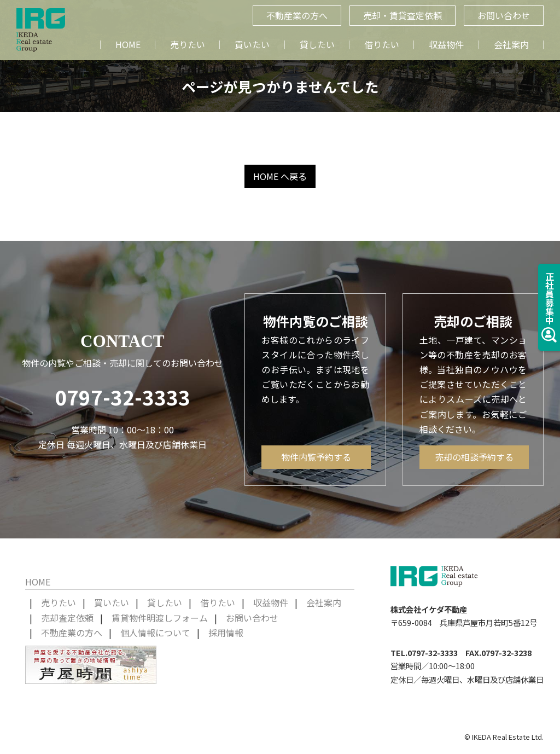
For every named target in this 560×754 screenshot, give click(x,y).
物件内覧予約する (316, 457)
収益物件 (446, 44)
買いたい (252, 44)
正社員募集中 (549, 307)
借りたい (382, 44)
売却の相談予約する (474, 457)
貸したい (317, 44)
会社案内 (511, 44)
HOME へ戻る (280, 176)
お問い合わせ (252, 618)
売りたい (188, 44)
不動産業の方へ (72, 633)
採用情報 (226, 633)
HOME (128, 44)
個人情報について (155, 633)
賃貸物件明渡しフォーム (160, 618)
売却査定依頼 (67, 618)
